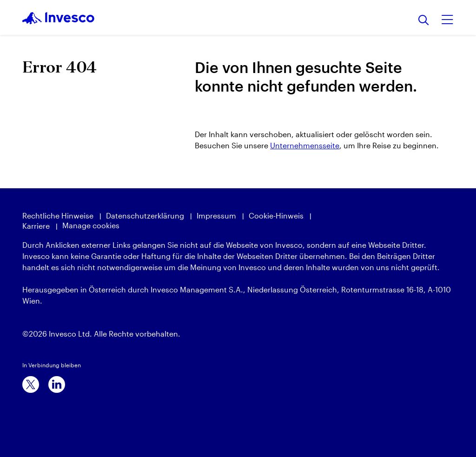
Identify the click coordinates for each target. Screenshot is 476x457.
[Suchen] (424, 21)
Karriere (36, 226)
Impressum (216, 215)
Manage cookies (91, 225)
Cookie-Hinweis (276, 215)
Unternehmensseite (305, 145)
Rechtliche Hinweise (58, 215)
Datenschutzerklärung (145, 215)
